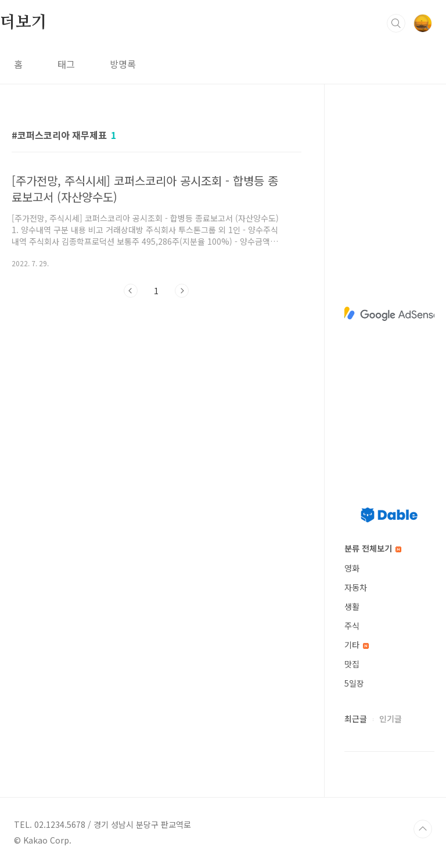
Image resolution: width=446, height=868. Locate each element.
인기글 (391, 719)
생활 (352, 606)
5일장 (354, 683)
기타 (357, 645)
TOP (423, 829)
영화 (352, 568)
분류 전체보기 (373, 548)
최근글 (356, 719)
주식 (352, 626)
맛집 (352, 664)
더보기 (23, 23)
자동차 (356, 587)
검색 (396, 23)
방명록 (123, 64)
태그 (66, 64)
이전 (131, 291)
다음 (182, 291)
